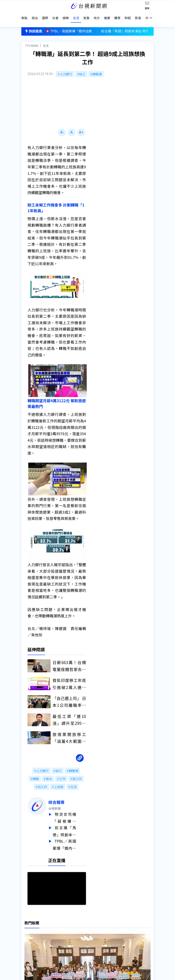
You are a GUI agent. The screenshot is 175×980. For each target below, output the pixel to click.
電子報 (84, 935)
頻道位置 (27, 935)
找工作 (42, 779)
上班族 (59, 779)
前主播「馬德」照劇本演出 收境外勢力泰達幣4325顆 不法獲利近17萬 (74, 823)
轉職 (36, 771)
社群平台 (27, 945)
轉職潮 (97, 66)
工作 (62, 771)
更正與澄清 (58, 924)
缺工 (82, 66)
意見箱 (55, 929)
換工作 (77, 771)
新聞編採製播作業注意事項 (97, 924)
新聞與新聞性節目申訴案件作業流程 (104, 929)
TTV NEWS (32, 38)
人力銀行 (66, 66)
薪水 (49, 771)
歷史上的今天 (59, 940)
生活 (46, 38)
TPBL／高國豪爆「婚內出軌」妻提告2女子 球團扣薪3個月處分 (74, 836)
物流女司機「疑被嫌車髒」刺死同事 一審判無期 (74, 810)
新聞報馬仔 (58, 935)
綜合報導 (66, 794)
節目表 (26, 940)
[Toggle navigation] (147, 4)
